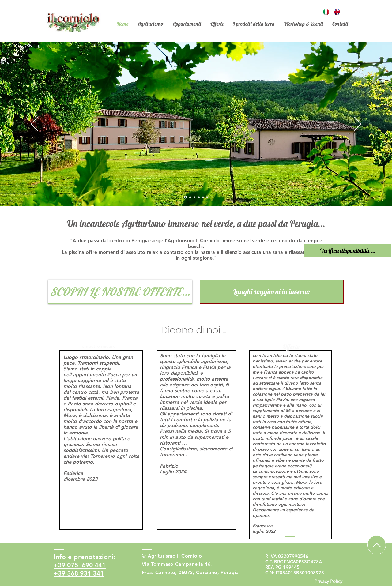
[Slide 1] (185, 197)
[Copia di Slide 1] (194, 197)
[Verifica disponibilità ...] (348, 250)
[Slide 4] (199, 197)
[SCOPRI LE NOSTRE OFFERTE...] (120, 292)
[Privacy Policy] (328, 581)
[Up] (377, 545)
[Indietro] (34, 124)
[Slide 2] (190, 197)
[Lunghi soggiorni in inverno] (272, 292)
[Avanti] (358, 124)
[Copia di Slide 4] (203, 197)
